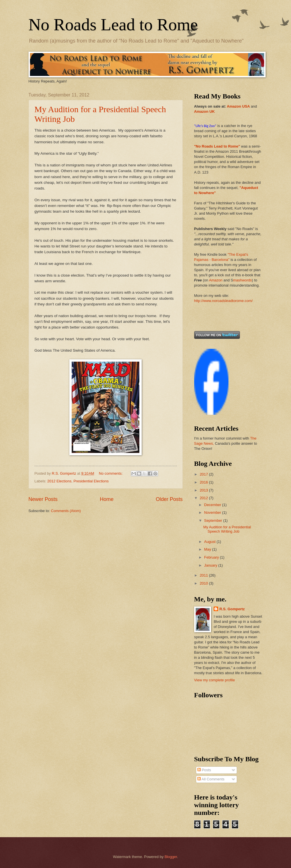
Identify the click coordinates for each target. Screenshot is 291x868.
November (213, 512)
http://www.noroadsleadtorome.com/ (223, 301)
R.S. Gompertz (232, 609)
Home (107, 499)
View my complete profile (215, 680)
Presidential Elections (91, 481)
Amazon (216, 280)
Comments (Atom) (66, 511)
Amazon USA (238, 106)
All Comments (211, 779)
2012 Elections (59, 481)
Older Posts (169, 499)
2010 (204, 583)
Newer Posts (43, 499)
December (213, 505)
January (211, 565)
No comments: (111, 473)
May (208, 549)
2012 (204, 498)
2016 (204, 482)
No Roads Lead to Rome (113, 25)
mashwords (242, 280)
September (214, 520)
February (212, 557)
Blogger (171, 857)
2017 (204, 474)
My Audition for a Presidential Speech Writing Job (227, 529)
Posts (204, 770)
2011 (204, 575)
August (210, 542)
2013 (204, 490)
